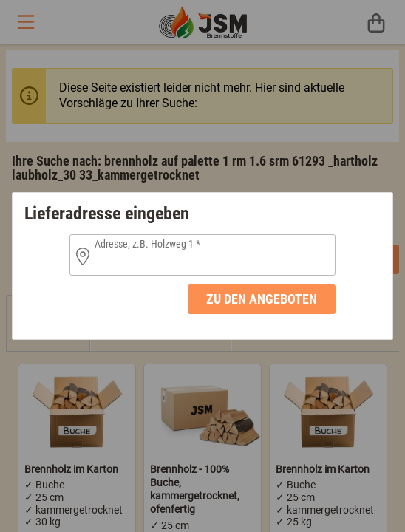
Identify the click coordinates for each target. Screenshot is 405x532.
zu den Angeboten (262, 299)
